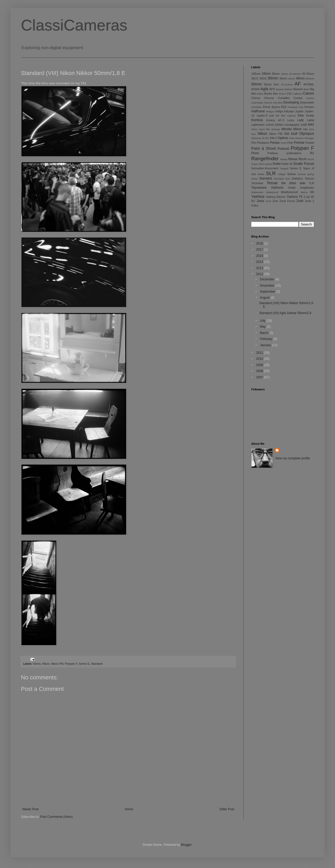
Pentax (275, 143)
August (265, 298)
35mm (273, 78)
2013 (260, 268)
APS (272, 89)
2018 (260, 244)
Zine (275, 201)
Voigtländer (307, 188)
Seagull (284, 168)
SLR (271, 173)
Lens (311, 120)
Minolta (287, 129)
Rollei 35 (287, 164)
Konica (257, 120)
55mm (268, 84)
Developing (291, 102)
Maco (254, 129)
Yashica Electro (275, 197)
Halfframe (258, 111)
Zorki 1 (309, 201)
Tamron (309, 178)
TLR (311, 183)
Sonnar (302, 174)
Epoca (276, 107)
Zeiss (261, 201)
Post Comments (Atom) (56, 817)
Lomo (279, 125)
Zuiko (255, 205)
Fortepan (293, 107)
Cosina (310, 98)
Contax (298, 98)
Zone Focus (287, 201)
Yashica (258, 196)
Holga (279, 111)
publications (294, 153)
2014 (260, 262)
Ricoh (303, 159)
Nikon (46, 664)
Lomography (292, 125)
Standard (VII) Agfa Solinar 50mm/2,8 (285, 313)
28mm (266, 74)
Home (129, 809)
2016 (260, 256)
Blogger (186, 845)
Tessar (272, 183)
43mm (292, 79)
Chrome (269, 98)
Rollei (277, 164)
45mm (300, 78)
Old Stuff (291, 134)
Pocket (310, 143)
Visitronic (277, 188)
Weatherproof (289, 192)
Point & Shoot (264, 148)
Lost (304, 125)
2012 (260, 274)
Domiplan (257, 107)
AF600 (255, 89)
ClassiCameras (74, 25)
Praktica (273, 153)
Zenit (268, 201)
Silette (261, 174)
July (263, 321)
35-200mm (295, 74)
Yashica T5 (294, 197)
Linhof (270, 125)
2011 (260, 353)
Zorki (300, 201)
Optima (283, 138)
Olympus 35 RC (260, 138)
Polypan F (71, 664)
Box (275, 94)
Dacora (268, 103)
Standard (97, 664)
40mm (283, 78)
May (263, 327)
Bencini (298, 89)
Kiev (301, 115)
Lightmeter (258, 125)
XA (312, 192)
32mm (284, 74)
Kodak (310, 115)
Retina (284, 159)
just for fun (277, 115)
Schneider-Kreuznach (265, 168)
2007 (260, 377)
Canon (309, 93)
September (268, 292)
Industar (289, 111)
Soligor (282, 174)
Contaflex (284, 98)
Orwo (292, 138)
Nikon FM (57, 664)
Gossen (309, 107)
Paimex (300, 138)
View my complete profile (292, 458)
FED (284, 107)
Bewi (307, 89)
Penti (284, 143)
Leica (291, 120)
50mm (37, 664)
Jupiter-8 (262, 115)
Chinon (256, 98)
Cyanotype (257, 103)
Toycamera (259, 188)
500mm (310, 79)
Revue (293, 159)
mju (305, 129)
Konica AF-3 (275, 120)
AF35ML (309, 84)
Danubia (278, 103)
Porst (255, 153)
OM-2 (273, 138)
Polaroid (283, 149)
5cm (276, 84)
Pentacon (263, 143)
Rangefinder (265, 158)
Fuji (301, 107)
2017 (260, 250)
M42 (311, 125)
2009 (260, 365)
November (268, 286)
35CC (255, 78)
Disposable (307, 102)
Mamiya (276, 129)
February (267, 339)
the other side (293, 183)
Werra (304, 192)
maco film (264, 129)
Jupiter (299, 111)
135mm (256, 74)
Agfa (264, 89)
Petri (290, 143)
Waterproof (272, 192)
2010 (260, 359)
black (260, 94)
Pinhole (299, 143)
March (265, 333)
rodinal (268, 164)
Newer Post (30, 809)
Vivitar (292, 188)
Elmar (267, 107)
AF (298, 84)
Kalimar (292, 116)
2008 (260, 371)
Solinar (292, 174)
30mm (276, 74)
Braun (282, 94)
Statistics (297, 178)
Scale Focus (304, 164)
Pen (254, 143)
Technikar (257, 183)
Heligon (270, 111)
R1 (312, 153)
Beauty (280, 89)
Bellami (289, 89)
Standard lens (282, 179)
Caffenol (298, 94)
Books (268, 94)
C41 (289, 94)
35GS (263, 78)
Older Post (227, 809)
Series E (84, 664)
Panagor (309, 138)
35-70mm (308, 74)
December (268, 279)
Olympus (307, 134)
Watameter (257, 192)
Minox (297, 129)
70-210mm (287, 85)
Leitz (301, 120)
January (266, 345)
